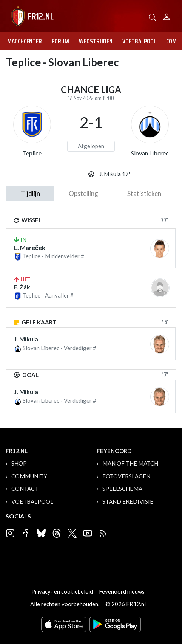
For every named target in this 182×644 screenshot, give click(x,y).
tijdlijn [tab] (30, 193)
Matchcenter (25, 41)
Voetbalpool (139, 41)
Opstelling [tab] (83, 193)
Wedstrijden (96, 41)
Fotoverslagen (126, 476)
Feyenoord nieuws (122, 591)
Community (29, 476)
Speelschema (122, 489)
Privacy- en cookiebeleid (62, 591)
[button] (153, 16)
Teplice (32, 153)
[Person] (167, 16)
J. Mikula (26, 339)
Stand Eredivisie (128, 501)
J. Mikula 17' (115, 174)
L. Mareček (30, 248)
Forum (60, 41)
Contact (25, 489)
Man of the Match (130, 463)
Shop (19, 463)
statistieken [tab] (144, 193)
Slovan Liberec (150, 153)
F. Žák (22, 287)
